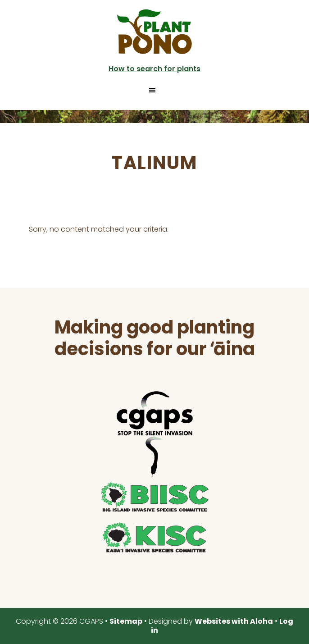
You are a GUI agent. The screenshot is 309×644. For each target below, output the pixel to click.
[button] (154, 90)
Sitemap (126, 621)
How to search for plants (154, 69)
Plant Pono (154, 32)
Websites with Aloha (234, 621)
